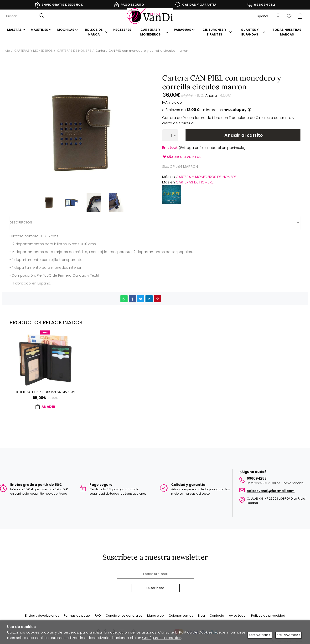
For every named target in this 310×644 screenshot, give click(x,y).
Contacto (217, 616)
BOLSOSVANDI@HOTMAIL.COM (271, 489)
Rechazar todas (289, 635)
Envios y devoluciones (42, 616)
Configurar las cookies (162, 638)
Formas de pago (77, 616)
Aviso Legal (238, 616)
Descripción (21, 222)
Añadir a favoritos (182, 157)
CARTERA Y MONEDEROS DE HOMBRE (206, 177)
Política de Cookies (196, 632)
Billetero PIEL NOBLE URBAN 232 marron (45, 392)
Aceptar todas (260, 635)
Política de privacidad (268, 616)
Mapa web (155, 616)
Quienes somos (181, 616)
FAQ (98, 616)
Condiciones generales (124, 616)
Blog (201, 616)
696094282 (265, 5)
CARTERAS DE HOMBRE (195, 182)
